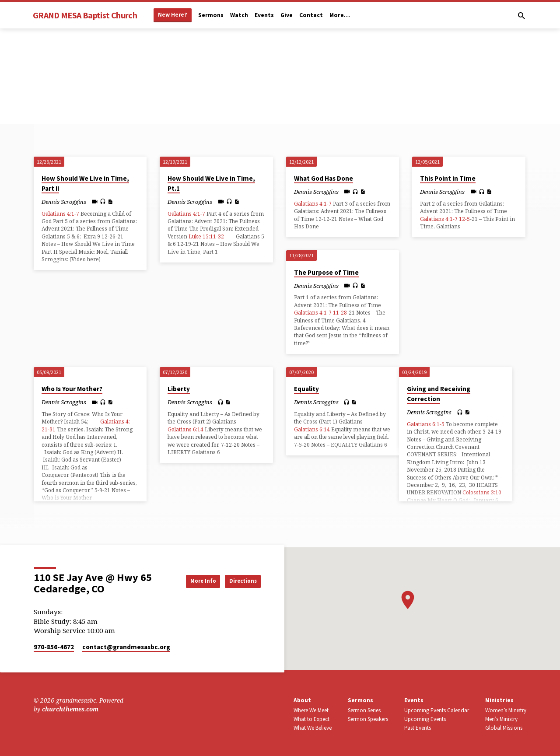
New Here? (173, 15)
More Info (190, 581)
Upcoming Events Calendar (437, 710)
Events (264, 15)
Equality (306, 389)
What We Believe (313, 728)
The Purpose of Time (326, 272)
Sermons (211, 15)
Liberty (179, 389)
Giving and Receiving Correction (439, 394)
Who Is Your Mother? (72, 389)
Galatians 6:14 (185, 429)
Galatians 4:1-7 (60, 214)
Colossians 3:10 (482, 492)
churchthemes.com (70, 709)
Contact (311, 15)
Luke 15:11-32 (206, 236)
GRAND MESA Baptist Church (85, 15)
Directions (239, 581)
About (302, 700)
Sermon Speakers (368, 719)
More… (340, 15)
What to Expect (311, 719)
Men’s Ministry (501, 719)
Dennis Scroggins (64, 202)
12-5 (464, 219)
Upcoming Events (425, 719)
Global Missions (504, 728)
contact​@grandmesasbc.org (126, 647)
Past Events (418, 728)
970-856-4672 (54, 647)
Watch (239, 15)
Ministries (499, 700)
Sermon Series (364, 710)
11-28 (340, 313)
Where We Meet (311, 710)
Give (287, 15)
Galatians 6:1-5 (426, 424)
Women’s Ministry (506, 710)
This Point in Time (448, 178)
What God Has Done (324, 178)
